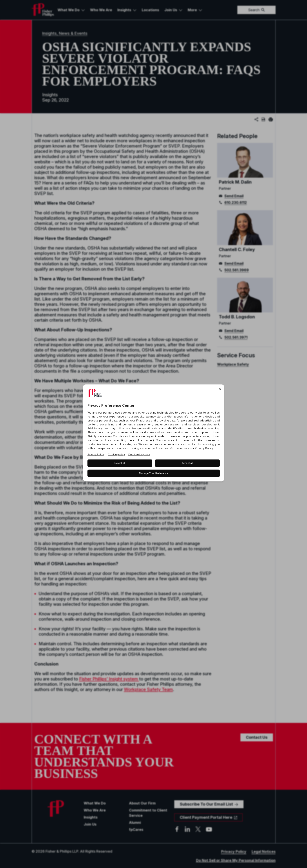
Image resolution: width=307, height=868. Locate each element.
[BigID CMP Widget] (154, 434)
